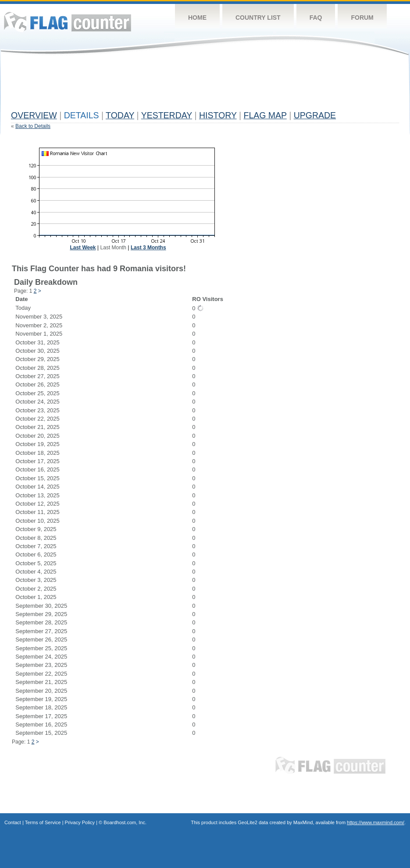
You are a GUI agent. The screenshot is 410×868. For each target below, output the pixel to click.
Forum (362, 18)
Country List (258, 18)
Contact (13, 822)
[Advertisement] (171, 86)
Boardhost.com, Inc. (125, 822)
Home (197, 18)
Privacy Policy (80, 822)
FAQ (316, 18)
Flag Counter (68, 22)
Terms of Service (43, 822)
